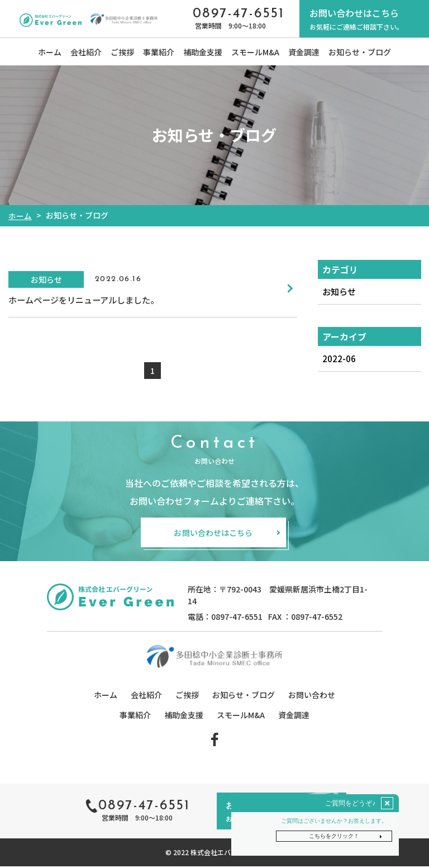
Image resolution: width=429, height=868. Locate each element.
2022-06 (339, 359)
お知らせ (340, 292)
